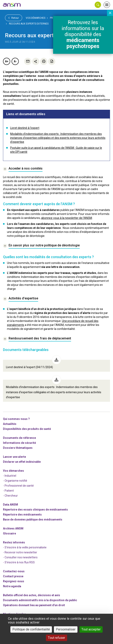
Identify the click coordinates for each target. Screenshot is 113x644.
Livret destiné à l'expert (25, 128)
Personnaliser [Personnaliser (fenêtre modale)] (66, 629)
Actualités (10, 424)
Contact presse (13, 576)
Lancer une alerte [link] (14, 457)
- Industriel (10, 476)
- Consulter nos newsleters (20, 557)
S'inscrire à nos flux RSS (20, 562)
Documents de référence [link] (19, 438)
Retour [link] (14, 18)
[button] (98, 5)
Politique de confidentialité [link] (31, 629)
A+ (7, 61)
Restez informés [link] (14, 542)
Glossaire (9, 533)
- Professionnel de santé (18, 486)
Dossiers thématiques (18, 448)
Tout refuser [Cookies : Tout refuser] (56, 638)
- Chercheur (10, 496)
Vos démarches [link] (36, 18)
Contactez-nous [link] (14, 571)
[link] (12, 5)
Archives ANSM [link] (13, 528)
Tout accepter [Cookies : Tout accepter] (91, 629)
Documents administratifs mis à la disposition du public (40, 600)
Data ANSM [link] (10, 505)
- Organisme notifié (15, 481)
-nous (14, 581)
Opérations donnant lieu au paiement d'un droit (34, 605)
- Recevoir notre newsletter (20, 552)
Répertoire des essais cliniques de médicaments (35, 510)
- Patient (8, 491)
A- (15, 61)
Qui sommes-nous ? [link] (16, 419)
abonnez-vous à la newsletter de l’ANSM (67, 218)
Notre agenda (12, 586)
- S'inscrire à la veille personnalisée (25, 547)
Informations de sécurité (19, 443)
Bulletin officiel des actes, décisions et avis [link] (32, 595)
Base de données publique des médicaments (33, 520)
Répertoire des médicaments (22, 515)
